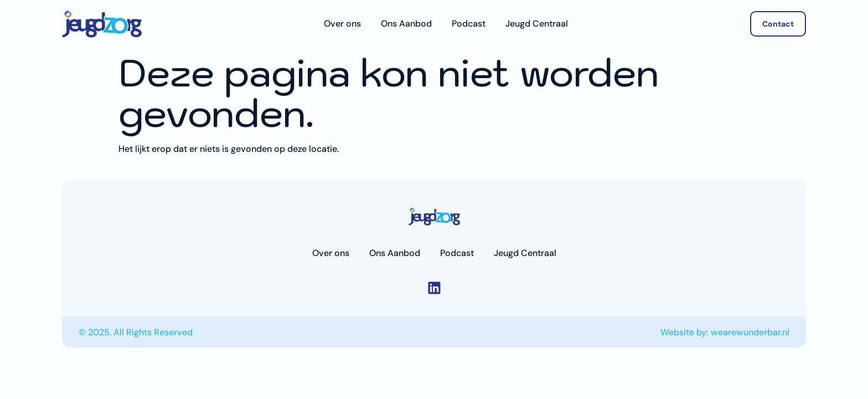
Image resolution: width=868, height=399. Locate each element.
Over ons (342, 24)
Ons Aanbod (406, 24)
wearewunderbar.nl (750, 332)
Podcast (469, 24)
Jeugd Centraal (537, 24)
